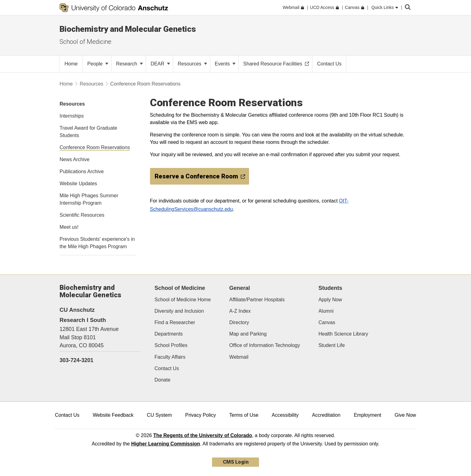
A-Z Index (240, 311)
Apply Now (330, 300)
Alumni (326, 311)
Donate (163, 380)
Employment (367, 415)
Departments (169, 334)
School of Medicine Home (183, 300)
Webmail (239, 357)
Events (225, 64)
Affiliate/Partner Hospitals (257, 300)
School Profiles (171, 345)
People (98, 64)
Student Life (332, 345)
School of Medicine (85, 42)
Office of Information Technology (265, 345)
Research (129, 64)
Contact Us (167, 368)
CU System (159, 415)
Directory (239, 322)
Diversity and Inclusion (179, 311)
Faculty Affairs (170, 357)
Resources (192, 64)
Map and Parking (248, 334)
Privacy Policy (201, 415)
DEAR (160, 64)
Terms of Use (244, 415)
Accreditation (326, 415)
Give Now (405, 415)
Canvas (327, 322)
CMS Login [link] (236, 462)
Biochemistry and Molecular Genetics (128, 29)
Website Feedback (113, 415)
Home (66, 84)
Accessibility (285, 415)
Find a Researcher (175, 322)
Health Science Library (343, 334)
